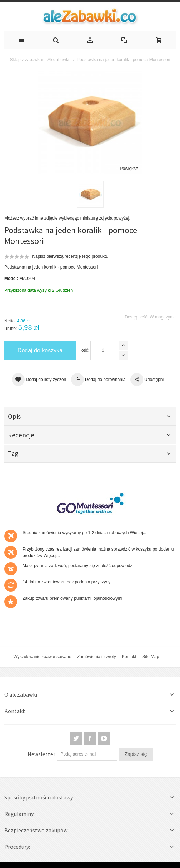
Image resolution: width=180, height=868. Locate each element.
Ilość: (84, 350)
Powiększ (129, 169)
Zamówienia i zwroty (97, 657)
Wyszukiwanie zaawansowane (42, 657)
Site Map (151, 657)
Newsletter (41, 754)
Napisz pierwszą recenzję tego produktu (70, 256)
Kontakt (129, 657)
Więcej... (138, 533)
